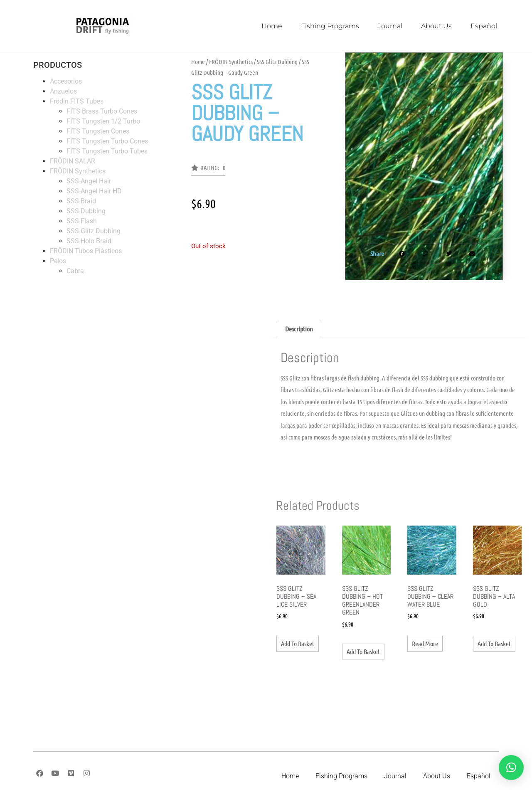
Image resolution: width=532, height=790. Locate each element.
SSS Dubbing (86, 211)
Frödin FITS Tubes (77, 101)
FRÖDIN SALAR (73, 161)
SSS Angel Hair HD (94, 191)
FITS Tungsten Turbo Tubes (107, 151)
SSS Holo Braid (89, 241)
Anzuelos (63, 91)
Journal (390, 26)
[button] (208, 170)
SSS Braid (81, 201)
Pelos (58, 261)
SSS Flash (82, 221)
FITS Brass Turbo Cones (102, 111)
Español (484, 26)
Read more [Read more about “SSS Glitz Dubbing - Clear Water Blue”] (425, 643)
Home (272, 26)
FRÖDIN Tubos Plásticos (86, 251)
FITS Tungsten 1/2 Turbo (103, 121)
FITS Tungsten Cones (98, 131)
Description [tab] (299, 329)
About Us (436, 26)
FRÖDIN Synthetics (78, 171)
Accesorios (66, 81)
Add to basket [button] (298, 643)
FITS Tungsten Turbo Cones (107, 141)
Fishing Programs (330, 26)
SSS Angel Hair (89, 181)
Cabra (75, 271)
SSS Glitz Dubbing (94, 231)
